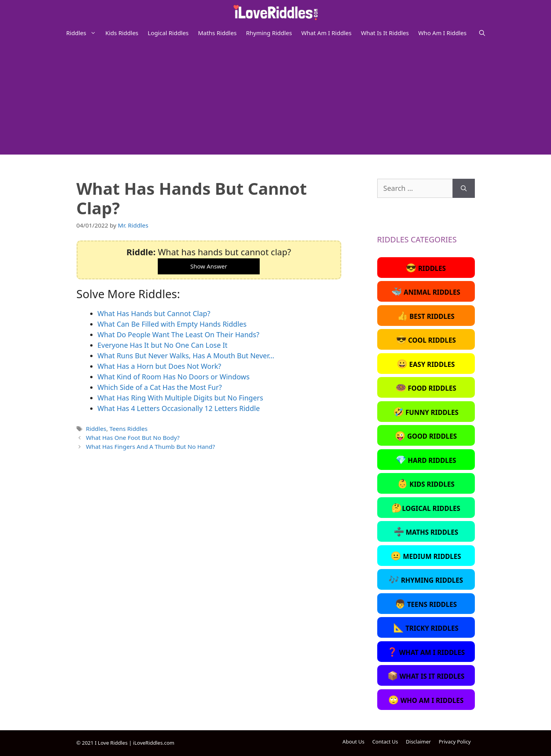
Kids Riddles (122, 33)
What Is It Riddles (385, 33)
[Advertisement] (276, 100)
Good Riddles (426, 435)
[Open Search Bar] (482, 33)
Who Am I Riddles (442, 33)
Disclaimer (418, 742)
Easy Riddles (426, 363)
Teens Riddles (128, 429)
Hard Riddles (426, 459)
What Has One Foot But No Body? (133, 438)
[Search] (464, 188)
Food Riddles (426, 387)
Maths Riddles (217, 33)
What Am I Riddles (327, 33)
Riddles (84, 33)
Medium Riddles (426, 555)
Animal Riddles (426, 291)
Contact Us (385, 742)
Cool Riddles (426, 339)
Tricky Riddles (426, 627)
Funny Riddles (426, 411)
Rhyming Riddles (269, 33)
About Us (353, 742)
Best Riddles (426, 315)
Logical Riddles (168, 33)
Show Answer (209, 266)
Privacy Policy (455, 742)
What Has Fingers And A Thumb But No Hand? (151, 446)
